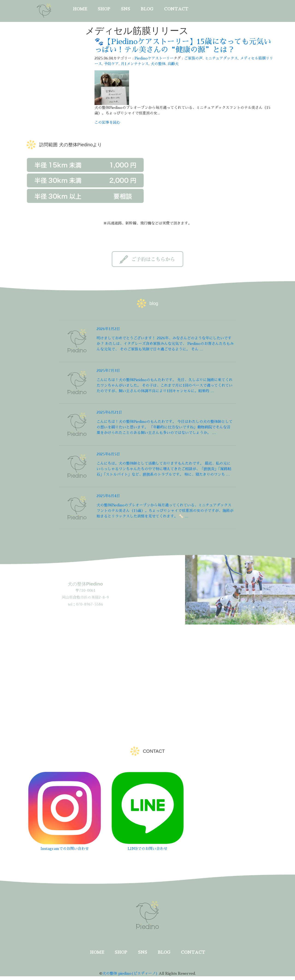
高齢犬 (173, 64)
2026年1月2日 (108, 329)
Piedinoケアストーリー (154, 58)
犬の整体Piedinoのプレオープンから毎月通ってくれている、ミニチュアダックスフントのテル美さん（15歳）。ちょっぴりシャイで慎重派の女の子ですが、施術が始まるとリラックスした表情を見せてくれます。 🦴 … (165, 511)
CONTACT (176, 9)
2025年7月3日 (108, 371)
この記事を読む (107, 122)
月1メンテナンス (135, 64)
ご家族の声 (193, 58)
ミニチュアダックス (221, 58)
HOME (80, 9)
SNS (125, 9)
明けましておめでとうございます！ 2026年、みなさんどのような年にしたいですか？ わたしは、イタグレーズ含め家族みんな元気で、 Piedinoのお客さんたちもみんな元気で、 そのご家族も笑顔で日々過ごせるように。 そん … (165, 344)
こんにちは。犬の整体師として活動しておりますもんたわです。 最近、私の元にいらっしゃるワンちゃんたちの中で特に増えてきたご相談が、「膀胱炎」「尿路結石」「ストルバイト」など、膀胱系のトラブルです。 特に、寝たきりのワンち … (164, 469)
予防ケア (111, 64)
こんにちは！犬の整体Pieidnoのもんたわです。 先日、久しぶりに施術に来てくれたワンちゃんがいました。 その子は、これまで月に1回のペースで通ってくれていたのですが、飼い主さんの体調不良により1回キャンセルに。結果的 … (165, 385)
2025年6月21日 (109, 412)
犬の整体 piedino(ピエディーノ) (130, 974)
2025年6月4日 (108, 496)
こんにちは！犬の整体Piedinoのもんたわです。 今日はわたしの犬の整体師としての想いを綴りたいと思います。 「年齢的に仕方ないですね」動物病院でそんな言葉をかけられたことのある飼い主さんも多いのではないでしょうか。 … (165, 427)
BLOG (147, 9)
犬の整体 (158, 64)
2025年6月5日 (108, 454)
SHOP (104, 9)
